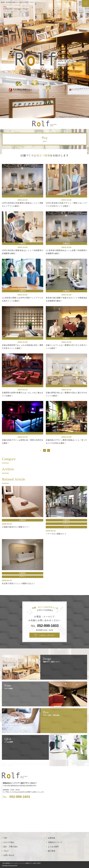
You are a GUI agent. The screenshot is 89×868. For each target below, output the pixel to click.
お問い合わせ (9, 855)
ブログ (6, 851)
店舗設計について (55, 842)
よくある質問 (53, 847)
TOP (5, 838)
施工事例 (51, 851)
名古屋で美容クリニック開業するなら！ (19, 583)
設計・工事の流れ (11, 847)
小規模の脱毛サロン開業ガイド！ (16, 527)
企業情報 (51, 838)
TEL (44, 626)
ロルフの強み (9, 842)
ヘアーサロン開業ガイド (56, 534)
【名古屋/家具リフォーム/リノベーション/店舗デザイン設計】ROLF (21, 863)
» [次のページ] (49, 450)
